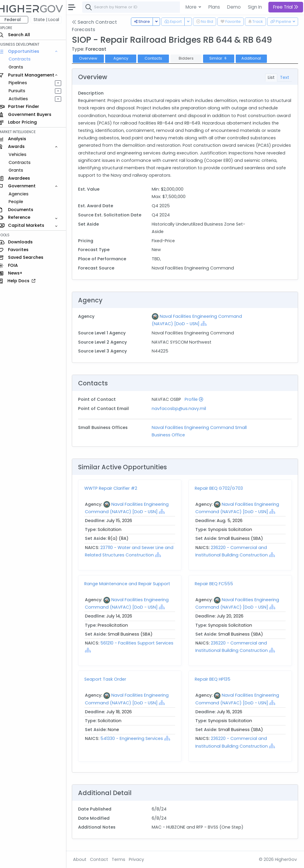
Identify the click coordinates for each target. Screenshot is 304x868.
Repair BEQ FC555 (217, 584)
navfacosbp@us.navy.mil (182, 409)
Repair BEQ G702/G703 (221, 488)
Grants (21, 67)
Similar (224, 58)
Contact (104, 859)
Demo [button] (234, 7)
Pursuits (22, 91)
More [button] (192, 7)
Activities (23, 99)
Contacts (159, 58)
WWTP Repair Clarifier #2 (116, 488)
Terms (124, 859)
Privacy (142, 859)
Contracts (25, 59)
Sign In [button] (255, 7)
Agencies (24, 194)
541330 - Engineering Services (137, 738)
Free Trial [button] (286, 7)
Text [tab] (285, 77)
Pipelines (23, 83)
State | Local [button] (52, 20)
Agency (126, 58)
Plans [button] (214, 7)
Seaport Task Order (111, 679)
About (85, 859)
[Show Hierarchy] (207, 323)
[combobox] (177, 7)
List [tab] (271, 77)
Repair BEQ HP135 (215, 679)
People (21, 202)
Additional (256, 58)
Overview (94, 58)
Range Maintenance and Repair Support (133, 584)
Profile (197, 399)
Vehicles (23, 154)
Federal (18, 20)
